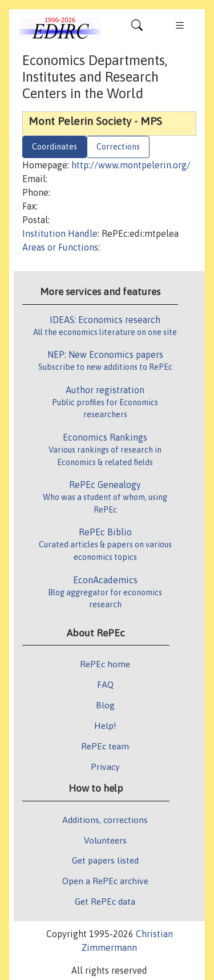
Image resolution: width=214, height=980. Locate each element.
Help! (105, 725)
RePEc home (105, 664)
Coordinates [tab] (54, 147)
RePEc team (105, 746)
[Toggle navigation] (137, 28)
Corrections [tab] (118, 147)
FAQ (105, 684)
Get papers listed (105, 860)
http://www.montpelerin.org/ (131, 165)
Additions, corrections (105, 820)
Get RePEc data (105, 901)
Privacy (105, 767)
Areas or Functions (60, 247)
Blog (105, 705)
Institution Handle (60, 233)
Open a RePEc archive (105, 881)
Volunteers (105, 840)
